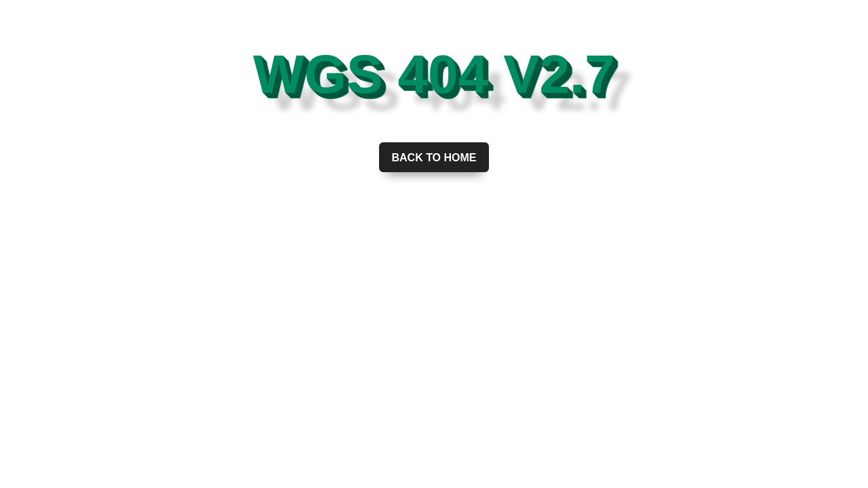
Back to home (434, 158)
